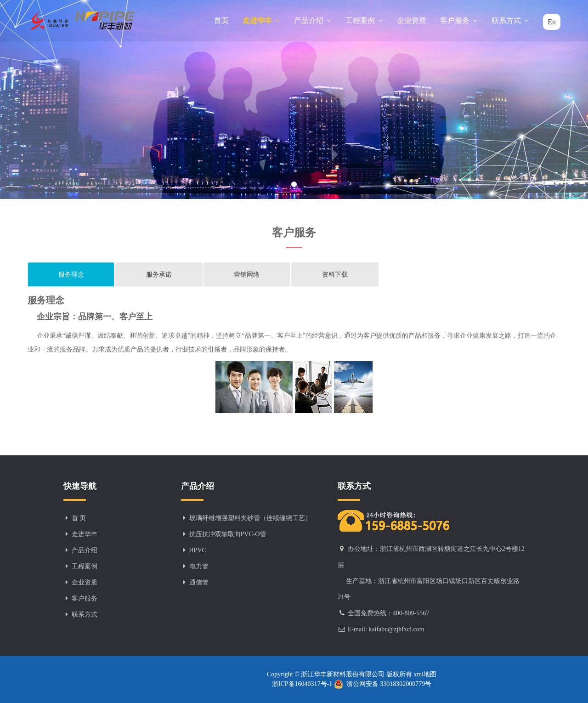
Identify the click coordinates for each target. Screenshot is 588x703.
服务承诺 (159, 275)
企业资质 (412, 20)
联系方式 (510, 20)
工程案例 (364, 20)
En (552, 22)
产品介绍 (313, 20)
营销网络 (247, 275)
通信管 (199, 582)
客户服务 (459, 20)
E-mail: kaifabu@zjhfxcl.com (386, 629)
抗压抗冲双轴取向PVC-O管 (228, 534)
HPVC (198, 550)
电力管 (199, 566)
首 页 (79, 518)
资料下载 (335, 275)
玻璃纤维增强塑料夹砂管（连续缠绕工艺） (250, 518)
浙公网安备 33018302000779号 (383, 684)
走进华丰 (261, 20)
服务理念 (71, 275)
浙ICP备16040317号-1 (303, 684)
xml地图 (424, 674)
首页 (221, 20)
